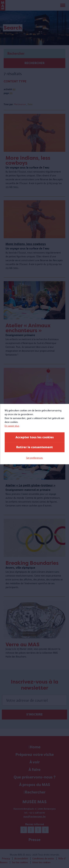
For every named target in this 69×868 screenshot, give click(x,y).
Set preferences (34, 458)
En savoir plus (12, 426)
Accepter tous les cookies (35, 437)
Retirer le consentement (34, 447)
